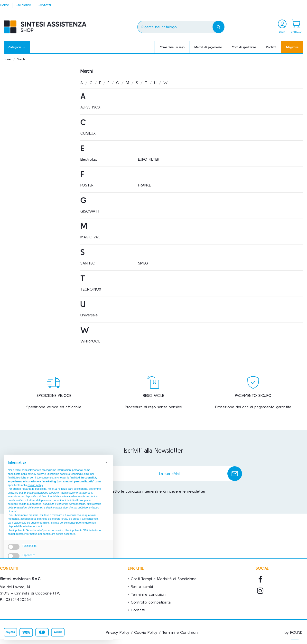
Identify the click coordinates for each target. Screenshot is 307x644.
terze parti (67, 496)
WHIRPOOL (90, 341)
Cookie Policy (146, 632)
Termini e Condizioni (180, 632)
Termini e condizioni (149, 594)
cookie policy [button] (35, 492)
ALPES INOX (90, 107)
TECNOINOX (91, 289)
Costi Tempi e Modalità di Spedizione (164, 579)
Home (5, 5)
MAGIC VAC (90, 237)
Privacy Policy (118, 632)
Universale (89, 315)
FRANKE (144, 185)
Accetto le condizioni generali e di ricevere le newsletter (156, 491)
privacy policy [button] (36, 481)
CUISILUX (88, 133)
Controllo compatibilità (151, 602)
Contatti (44, 5)
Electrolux (89, 159)
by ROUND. (294, 632)
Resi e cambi (142, 586)
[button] (17, 47)
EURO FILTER (149, 159)
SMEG (143, 263)
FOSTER (87, 185)
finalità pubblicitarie (30, 511)
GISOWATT (90, 211)
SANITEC (88, 263)
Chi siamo (24, 5)
